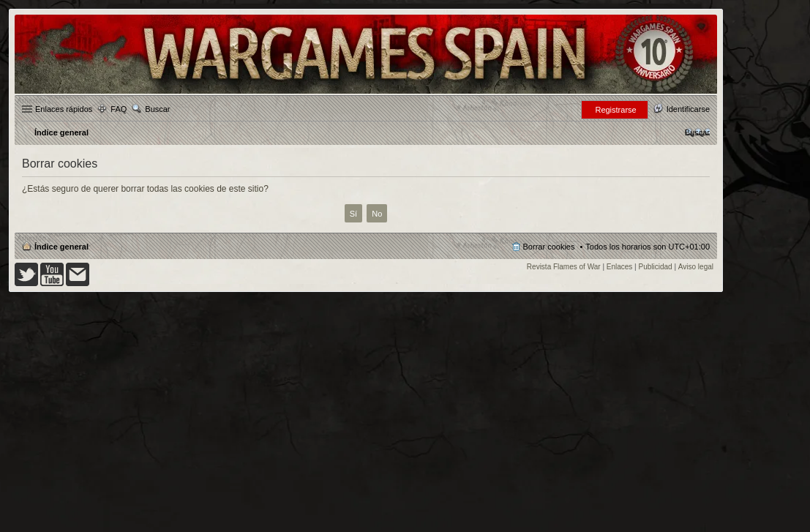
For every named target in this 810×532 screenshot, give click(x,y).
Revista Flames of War (564, 267)
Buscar (157, 109)
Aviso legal (696, 267)
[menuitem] (697, 132)
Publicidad (656, 267)
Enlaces (620, 267)
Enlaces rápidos (64, 109)
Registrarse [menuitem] (615, 110)
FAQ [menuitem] (119, 109)
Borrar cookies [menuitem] (549, 247)
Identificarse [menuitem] (688, 109)
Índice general (61, 247)
